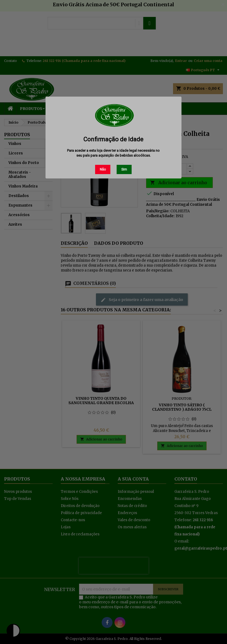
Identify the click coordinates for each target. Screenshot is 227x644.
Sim (124, 169)
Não (103, 169)
